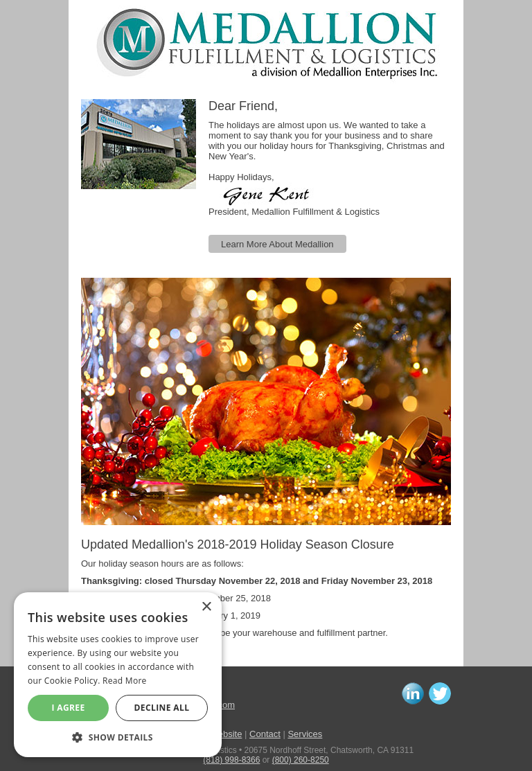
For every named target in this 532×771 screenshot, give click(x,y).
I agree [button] (68, 708)
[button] (118, 737)
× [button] (206, 607)
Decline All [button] (162, 708)
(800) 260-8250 (301, 760)
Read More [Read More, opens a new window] (125, 681)
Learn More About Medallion (277, 244)
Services (305, 734)
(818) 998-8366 (231, 760)
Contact (265, 734)
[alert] (118, 675)
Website (226, 734)
